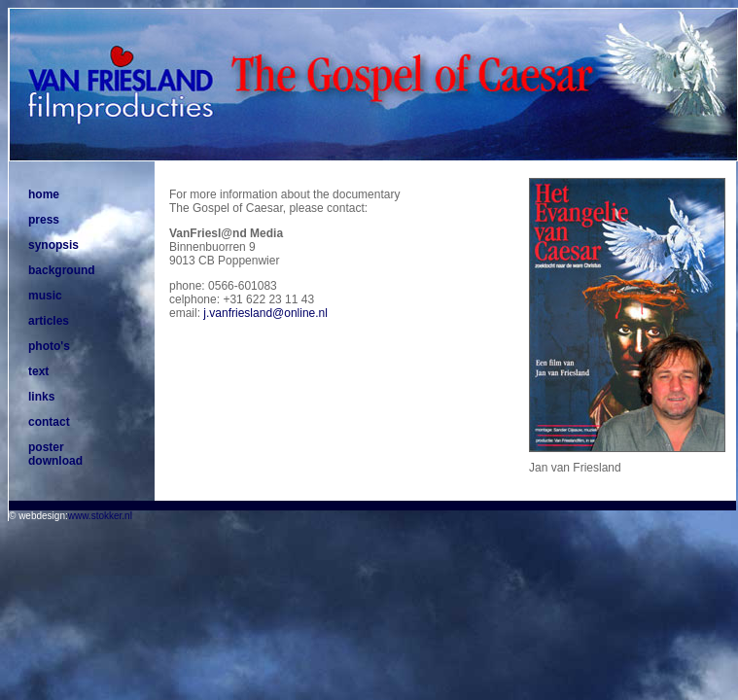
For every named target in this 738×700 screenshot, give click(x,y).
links (41, 397)
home (44, 194)
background (62, 270)
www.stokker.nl (100, 516)
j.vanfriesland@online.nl (265, 313)
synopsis (53, 245)
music (45, 296)
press (44, 220)
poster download (55, 454)
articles (49, 321)
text (38, 371)
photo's (49, 346)
